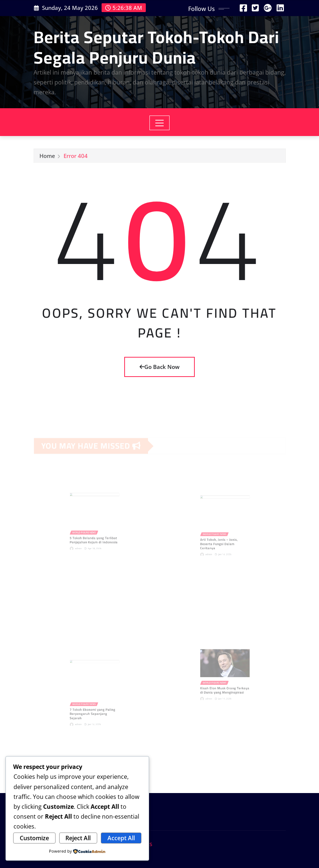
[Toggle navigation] (159, 123)
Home (47, 158)
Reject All (78, 838)
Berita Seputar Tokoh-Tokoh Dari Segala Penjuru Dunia (156, 47)
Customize (34, 838)
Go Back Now (159, 367)
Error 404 (76, 158)
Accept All (121, 838)
